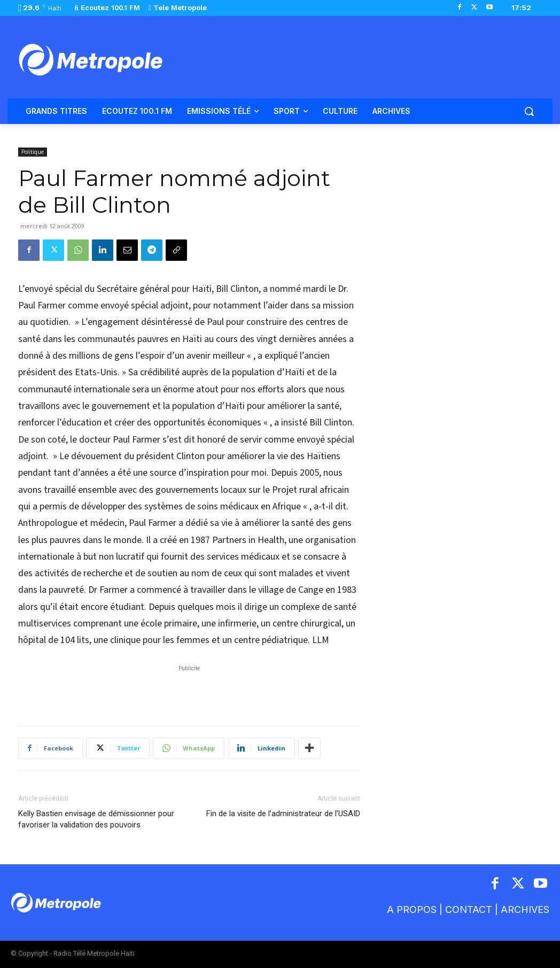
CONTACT (469, 909)
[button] (529, 111)
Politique (33, 152)
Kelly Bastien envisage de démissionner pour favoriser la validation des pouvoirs (96, 819)
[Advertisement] (189, 690)
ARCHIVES (525, 909)
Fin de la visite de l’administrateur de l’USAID (283, 814)
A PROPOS (413, 909)
